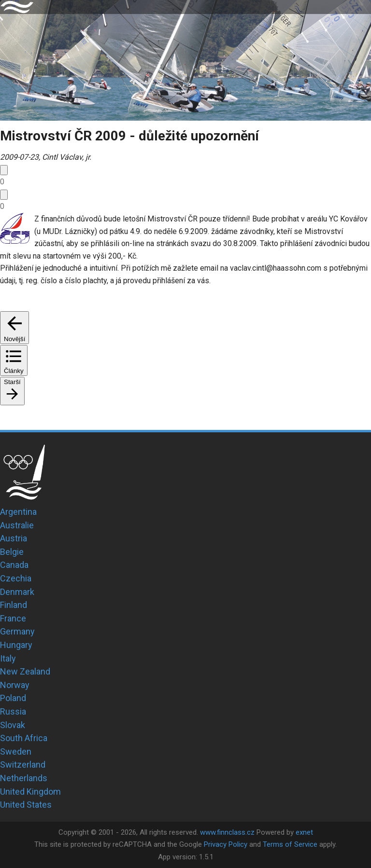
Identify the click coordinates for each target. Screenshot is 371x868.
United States (26, 805)
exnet (304, 832)
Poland (13, 698)
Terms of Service (290, 844)
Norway (15, 685)
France (13, 618)
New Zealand (25, 671)
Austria (14, 538)
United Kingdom (30, 792)
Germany (17, 631)
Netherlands (24, 778)
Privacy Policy (226, 844)
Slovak (13, 725)
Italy (8, 658)
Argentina (18, 512)
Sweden (16, 751)
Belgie (12, 552)
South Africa (24, 738)
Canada (14, 565)
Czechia (16, 578)
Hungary (16, 645)
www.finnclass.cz (227, 832)
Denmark (17, 592)
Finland (14, 605)
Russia (13, 711)
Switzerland (23, 765)
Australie (17, 525)
